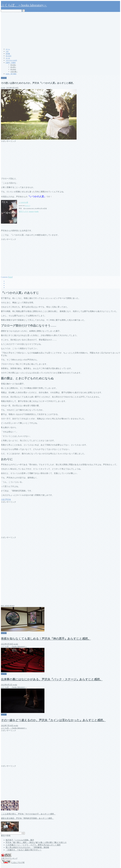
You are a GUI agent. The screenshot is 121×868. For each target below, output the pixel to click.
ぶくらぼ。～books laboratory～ (24, 5)
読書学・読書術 (11, 63)
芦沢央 (4, 78)
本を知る (13, 69)
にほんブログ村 (13, 863)
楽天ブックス (23, 211)
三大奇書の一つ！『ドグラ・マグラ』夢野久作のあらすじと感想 (33, 845)
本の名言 (9, 56)
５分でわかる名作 (11, 60)
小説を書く (14, 72)
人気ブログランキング (9, 858)
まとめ (8, 58)
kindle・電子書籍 (11, 74)
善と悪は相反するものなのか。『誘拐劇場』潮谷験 (27, 847)
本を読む (13, 65)
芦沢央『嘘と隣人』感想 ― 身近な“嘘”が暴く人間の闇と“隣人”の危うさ (36, 842)
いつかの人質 (23, 202)
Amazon (31, 211)
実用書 (8, 54)
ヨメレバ (28, 206)
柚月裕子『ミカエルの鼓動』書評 (20, 840)
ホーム (8, 49)
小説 (7, 51)
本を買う (13, 67)
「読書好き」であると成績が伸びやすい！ (24, 850)
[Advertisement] (60, 30)
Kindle (36, 211)
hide (10, 277)
